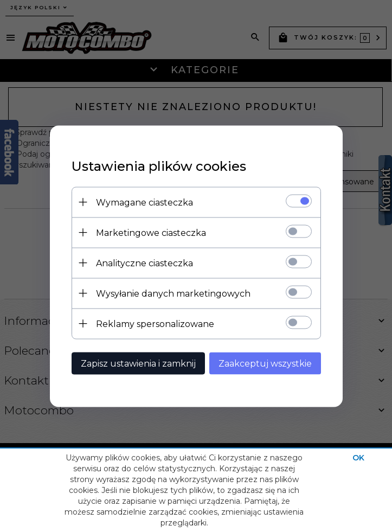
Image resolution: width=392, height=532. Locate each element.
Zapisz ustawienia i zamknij (138, 363)
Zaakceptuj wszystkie (265, 363)
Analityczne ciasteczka (144, 263)
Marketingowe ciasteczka (151, 232)
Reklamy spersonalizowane (155, 323)
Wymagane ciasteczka (144, 202)
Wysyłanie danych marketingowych (173, 293)
